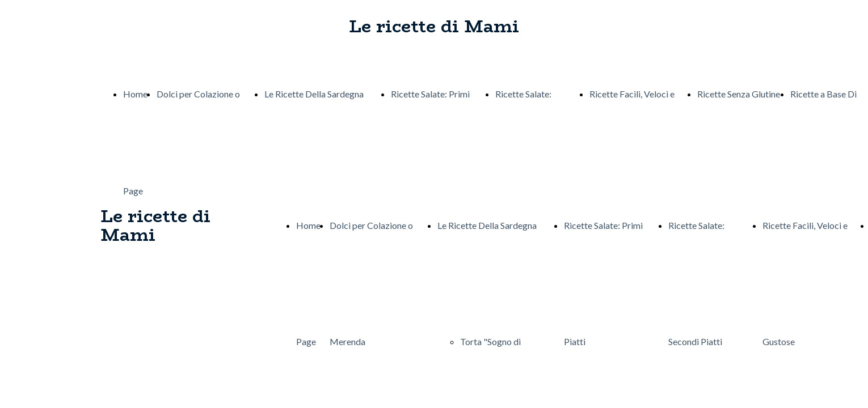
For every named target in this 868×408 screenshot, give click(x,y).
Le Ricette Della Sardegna (314, 94)
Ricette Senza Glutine (739, 94)
